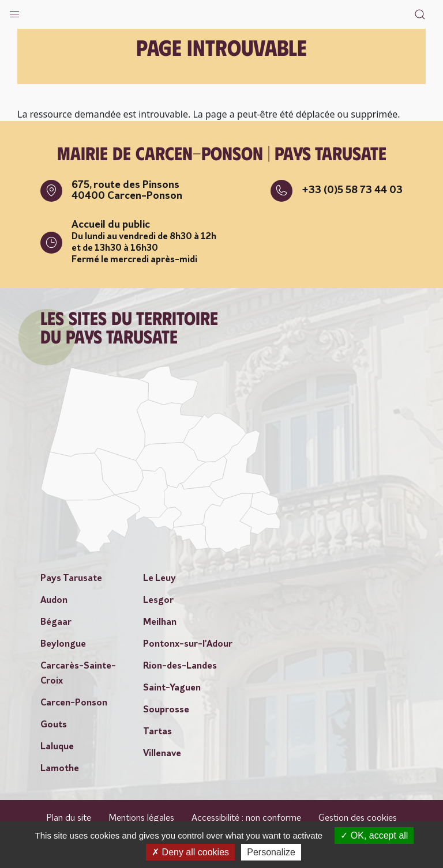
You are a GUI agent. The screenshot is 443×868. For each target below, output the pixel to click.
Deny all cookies (190, 852)
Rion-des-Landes (180, 666)
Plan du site (69, 818)
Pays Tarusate (71, 579)
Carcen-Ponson (74, 703)
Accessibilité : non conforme (246, 818)
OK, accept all (374, 835)
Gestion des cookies (358, 818)
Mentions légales (141, 818)
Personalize (271, 852)
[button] (14, 12)
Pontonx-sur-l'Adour (188, 644)
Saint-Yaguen (172, 688)
